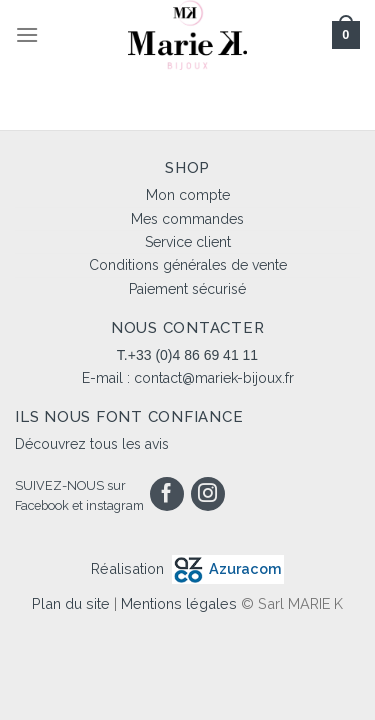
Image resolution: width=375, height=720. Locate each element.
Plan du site (71, 603)
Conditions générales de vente (188, 265)
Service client (188, 242)
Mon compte (188, 195)
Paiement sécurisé (187, 289)
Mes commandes (187, 219)
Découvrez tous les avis (92, 444)
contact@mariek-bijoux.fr (214, 378)
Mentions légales (179, 603)
